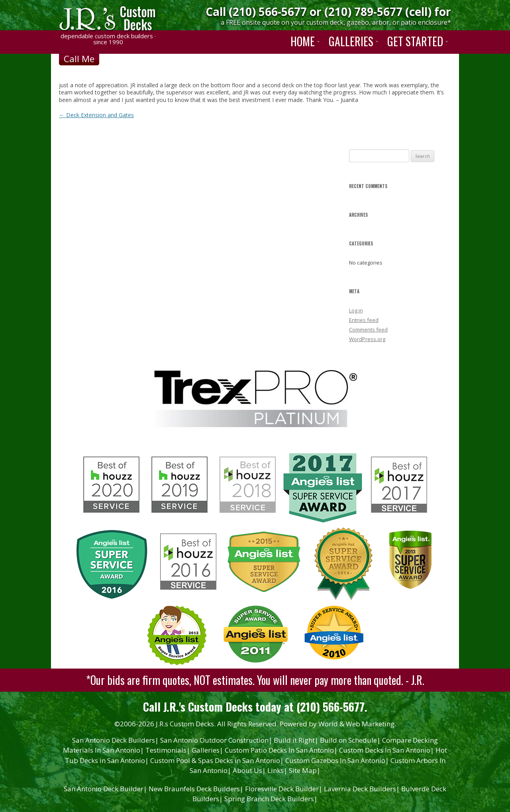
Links (277, 770)
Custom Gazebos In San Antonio (337, 760)
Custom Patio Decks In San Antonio (281, 750)
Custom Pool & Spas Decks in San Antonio (217, 760)
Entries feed (364, 320)
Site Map (305, 770)
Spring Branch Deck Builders (271, 799)
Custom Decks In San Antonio (386, 750)
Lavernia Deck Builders (362, 789)
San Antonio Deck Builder (105, 789)
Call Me (79, 59)
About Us (249, 770)
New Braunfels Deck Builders (196, 789)
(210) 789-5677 (363, 12)
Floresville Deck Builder (284, 789)
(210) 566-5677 (268, 12)
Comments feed (368, 330)
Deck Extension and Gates (96, 115)
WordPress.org (367, 339)
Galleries (207, 750)
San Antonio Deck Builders (115, 740)
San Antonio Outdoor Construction (216, 740)
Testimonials (168, 750)
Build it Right (296, 740)
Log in (356, 310)
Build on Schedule (350, 740)
